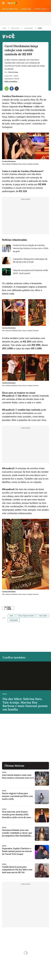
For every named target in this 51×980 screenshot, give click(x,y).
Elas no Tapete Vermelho (26, 616)
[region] (25, 19)
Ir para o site (12, 3)
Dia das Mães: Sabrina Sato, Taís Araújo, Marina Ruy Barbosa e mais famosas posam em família (25, 704)
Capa (4, 28)
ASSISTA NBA (26, 9)
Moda (40, 28)
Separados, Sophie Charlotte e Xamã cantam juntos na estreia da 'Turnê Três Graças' (17, 851)
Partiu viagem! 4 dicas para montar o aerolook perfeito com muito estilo (17, 796)
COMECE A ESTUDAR (42, 9)
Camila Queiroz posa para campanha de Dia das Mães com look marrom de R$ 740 (17, 870)
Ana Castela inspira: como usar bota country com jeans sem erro (18, 776)
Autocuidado (29, 28)
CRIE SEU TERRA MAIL (10, 9)
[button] (3, 3)
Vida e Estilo (15, 28)
